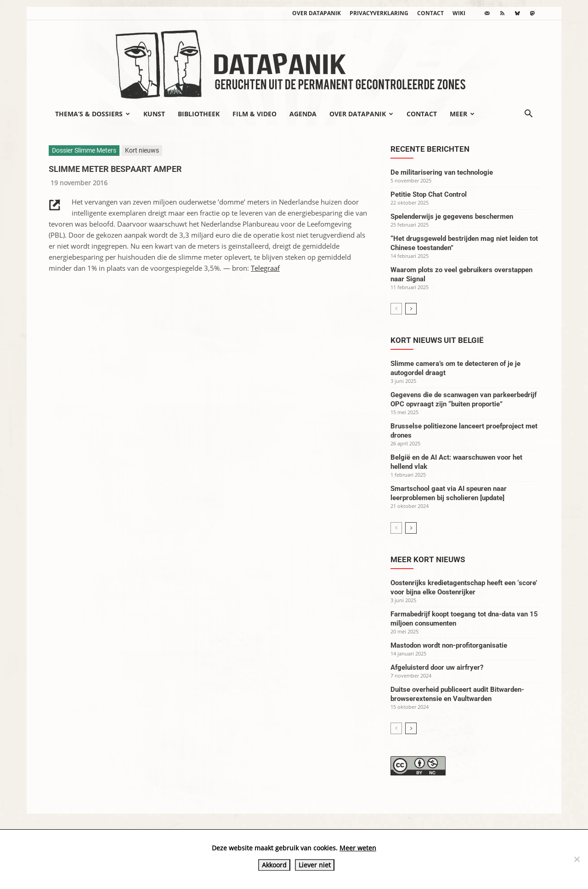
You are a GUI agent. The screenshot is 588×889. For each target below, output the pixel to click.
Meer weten (358, 848)
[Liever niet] (577, 859)
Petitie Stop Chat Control (429, 194)
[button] (528, 114)
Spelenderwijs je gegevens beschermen (452, 217)
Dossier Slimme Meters (84, 150)
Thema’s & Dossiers (93, 114)
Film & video (254, 114)
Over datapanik (317, 13)
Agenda (303, 114)
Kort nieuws (142, 150)
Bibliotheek (199, 114)
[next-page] (411, 309)
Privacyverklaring (379, 13)
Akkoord (274, 865)
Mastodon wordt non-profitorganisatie (449, 645)
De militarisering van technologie (442, 172)
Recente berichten (430, 149)
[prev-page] (396, 309)
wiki (459, 13)
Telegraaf (265, 268)
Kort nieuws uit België (437, 340)
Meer (462, 114)
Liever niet (315, 865)
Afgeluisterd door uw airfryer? (437, 667)
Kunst (154, 114)
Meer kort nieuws (428, 559)
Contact (430, 13)
